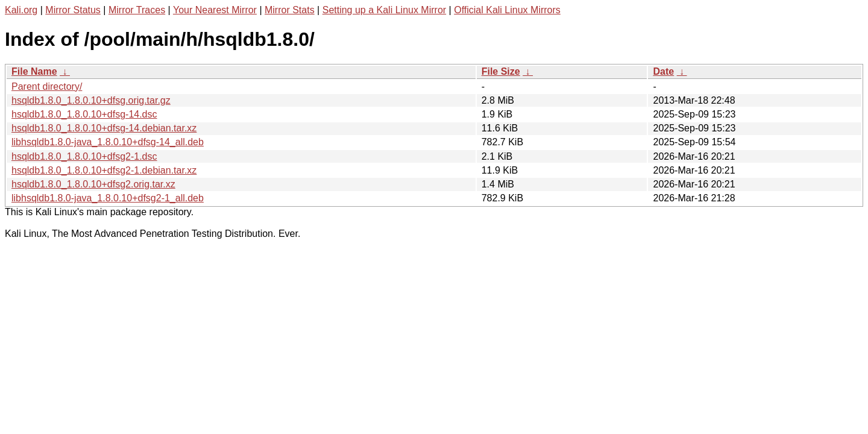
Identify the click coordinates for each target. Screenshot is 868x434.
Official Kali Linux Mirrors (507, 10)
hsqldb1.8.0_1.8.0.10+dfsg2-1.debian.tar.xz (104, 170)
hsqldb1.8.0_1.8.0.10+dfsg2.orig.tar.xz (93, 184)
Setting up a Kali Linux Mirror (384, 10)
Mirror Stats (290, 10)
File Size (501, 71)
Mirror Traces (137, 10)
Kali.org (21, 10)
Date (663, 71)
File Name (34, 71)
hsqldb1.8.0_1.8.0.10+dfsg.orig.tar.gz (91, 100)
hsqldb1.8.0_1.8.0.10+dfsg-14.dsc (84, 114)
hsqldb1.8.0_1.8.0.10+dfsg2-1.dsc (84, 156)
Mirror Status (73, 10)
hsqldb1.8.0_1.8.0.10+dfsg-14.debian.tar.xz (104, 128)
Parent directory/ (47, 86)
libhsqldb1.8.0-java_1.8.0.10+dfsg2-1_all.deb (108, 198)
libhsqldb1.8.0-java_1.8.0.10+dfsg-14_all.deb (108, 142)
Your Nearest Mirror (215, 10)
